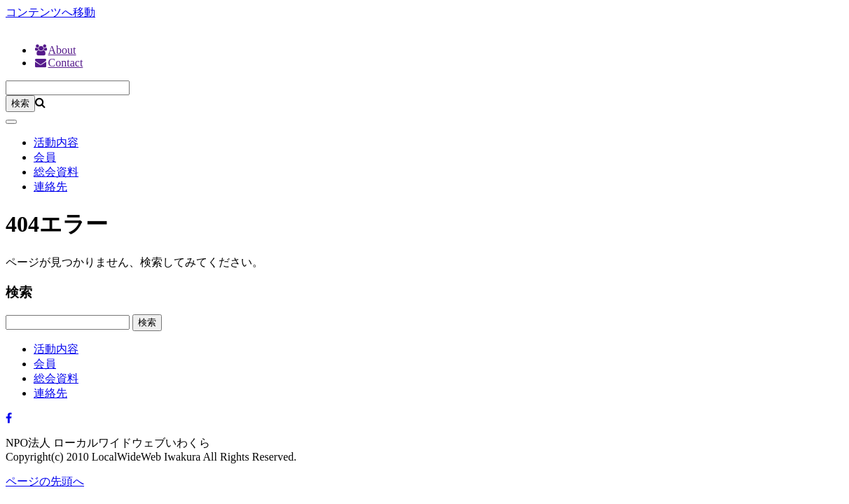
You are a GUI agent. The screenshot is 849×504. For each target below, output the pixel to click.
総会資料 (56, 172)
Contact (58, 63)
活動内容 (56, 142)
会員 (45, 157)
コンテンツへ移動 (50, 12)
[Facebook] (9, 418)
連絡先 (50, 187)
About (55, 50)
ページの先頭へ (45, 481)
